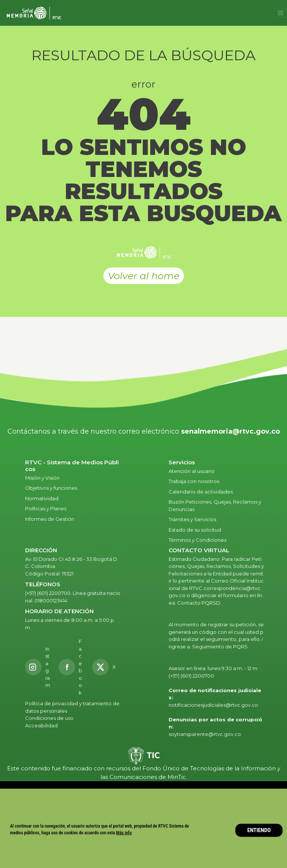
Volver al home (144, 276)
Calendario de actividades (201, 492)
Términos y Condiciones (197, 540)
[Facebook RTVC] (71, 667)
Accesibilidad (42, 725)
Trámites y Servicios (192, 519)
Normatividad (42, 498)
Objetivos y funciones (51, 488)
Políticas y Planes (46, 508)
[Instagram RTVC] (38, 667)
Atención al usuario (192, 471)
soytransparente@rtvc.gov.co (205, 734)
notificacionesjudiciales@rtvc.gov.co (213, 705)
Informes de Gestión (50, 519)
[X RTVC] (106, 667)
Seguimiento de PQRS (220, 647)
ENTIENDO (259, 830)
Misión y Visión (42, 478)
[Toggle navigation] (280, 13)
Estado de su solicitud (195, 530)
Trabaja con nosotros (194, 481)
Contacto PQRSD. (199, 603)
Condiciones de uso (49, 718)
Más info (124, 833)
